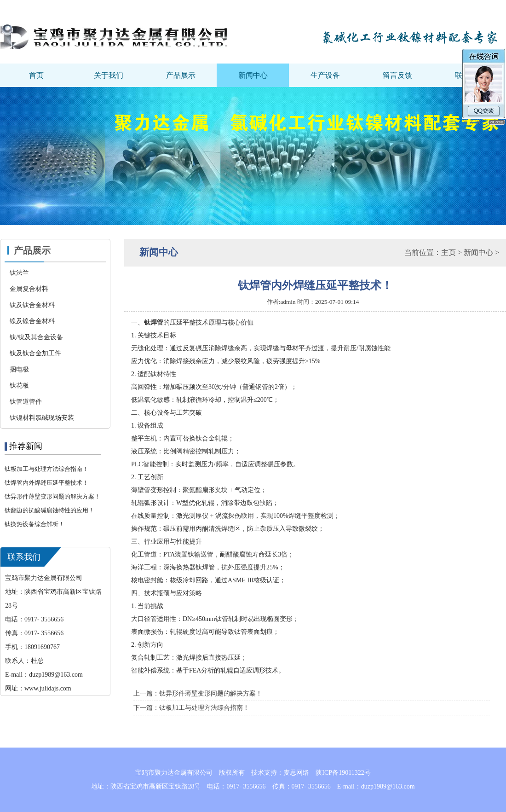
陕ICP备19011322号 (343, 773)
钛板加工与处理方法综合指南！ (46, 469)
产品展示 (181, 75)
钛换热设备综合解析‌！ (34, 524)
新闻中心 (253, 75)
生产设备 (325, 75)
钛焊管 (154, 322)
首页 (36, 75)
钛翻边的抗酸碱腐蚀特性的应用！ (49, 510)
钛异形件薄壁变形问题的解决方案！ (52, 496)
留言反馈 (397, 75)
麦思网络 (296, 773)
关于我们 (109, 75)
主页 (448, 252)
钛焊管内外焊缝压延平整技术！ (46, 483)
